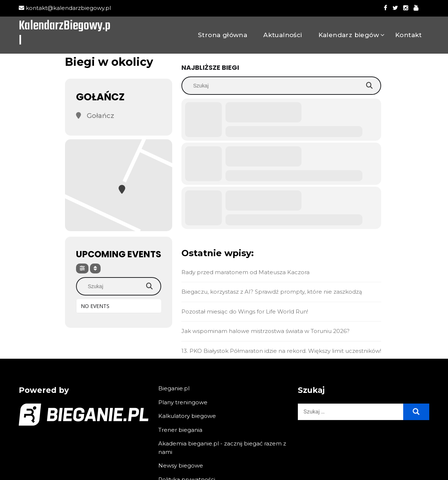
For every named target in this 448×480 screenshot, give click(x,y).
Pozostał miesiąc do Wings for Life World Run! (245, 311)
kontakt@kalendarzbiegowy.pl (65, 8)
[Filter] (82, 268)
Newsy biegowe (181, 465)
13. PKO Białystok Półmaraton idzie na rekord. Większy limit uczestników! (281, 351)
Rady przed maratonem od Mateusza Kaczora (245, 272)
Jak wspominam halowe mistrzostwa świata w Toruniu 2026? (265, 331)
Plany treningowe (183, 402)
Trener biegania (180, 430)
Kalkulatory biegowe (187, 416)
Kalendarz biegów (349, 35)
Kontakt (409, 35)
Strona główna (223, 35)
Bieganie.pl (174, 388)
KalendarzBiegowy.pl (65, 34)
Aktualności (283, 35)
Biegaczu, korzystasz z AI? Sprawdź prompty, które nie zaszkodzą (272, 292)
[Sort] (95, 268)
